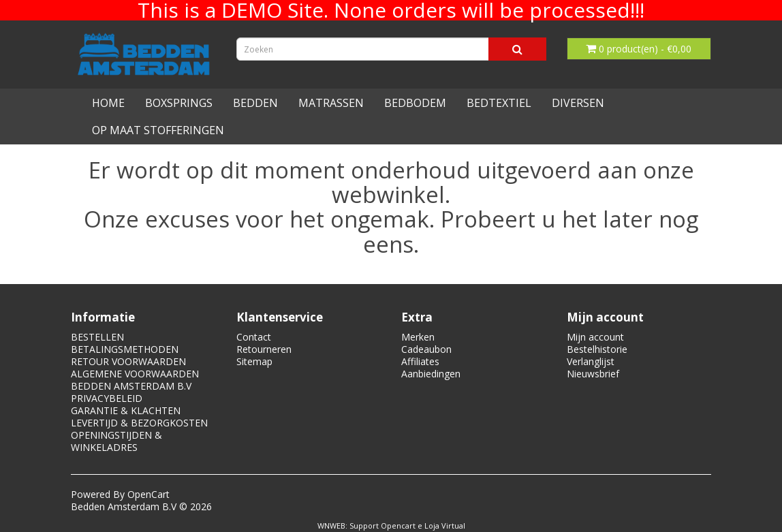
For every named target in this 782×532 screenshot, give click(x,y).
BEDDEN (255, 103)
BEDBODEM (415, 103)
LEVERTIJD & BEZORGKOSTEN (139, 423)
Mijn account (595, 337)
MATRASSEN (331, 103)
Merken (418, 337)
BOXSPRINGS (179, 103)
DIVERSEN (578, 103)
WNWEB (331, 526)
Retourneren (264, 349)
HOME (108, 103)
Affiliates (420, 361)
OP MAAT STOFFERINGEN (158, 130)
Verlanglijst (591, 361)
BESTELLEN (97, 337)
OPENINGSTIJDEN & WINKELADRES (116, 441)
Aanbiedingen (431, 374)
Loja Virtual (445, 526)
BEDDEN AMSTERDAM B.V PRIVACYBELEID (131, 392)
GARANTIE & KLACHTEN (126, 410)
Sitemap (254, 361)
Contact (254, 337)
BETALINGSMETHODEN (125, 349)
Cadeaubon (426, 349)
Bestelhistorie (597, 349)
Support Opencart (382, 526)
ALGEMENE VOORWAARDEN (135, 374)
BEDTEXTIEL (499, 103)
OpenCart (148, 494)
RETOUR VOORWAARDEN (128, 361)
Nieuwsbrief (593, 374)
